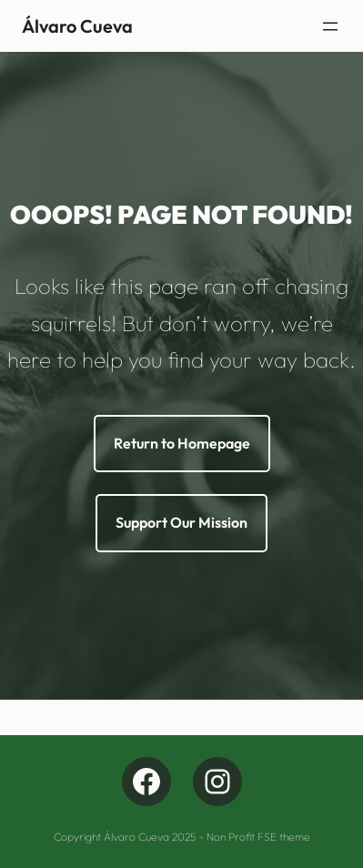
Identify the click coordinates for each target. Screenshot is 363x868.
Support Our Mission (181, 522)
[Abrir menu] (330, 26)
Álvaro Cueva (77, 26)
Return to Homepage (182, 443)
